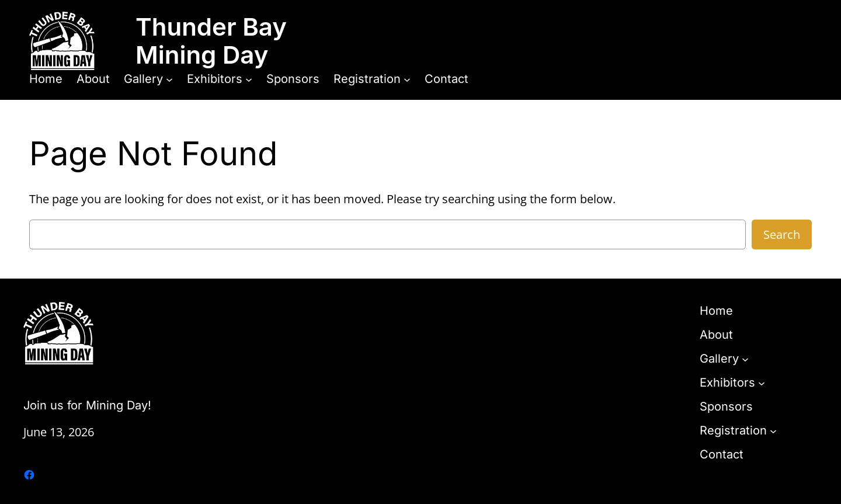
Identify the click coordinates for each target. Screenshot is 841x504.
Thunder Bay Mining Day (211, 41)
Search (782, 234)
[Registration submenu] (407, 79)
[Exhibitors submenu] (249, 79)
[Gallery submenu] (169, 79)
